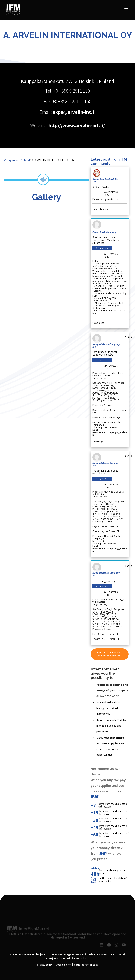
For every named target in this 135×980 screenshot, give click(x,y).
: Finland (24, 160)
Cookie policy (63, 965)
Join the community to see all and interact (110, 654)
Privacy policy (45, 965)
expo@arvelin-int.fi (74, 112)
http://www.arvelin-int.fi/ (77, 126)
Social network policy (86, 965)
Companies (11, 160)
